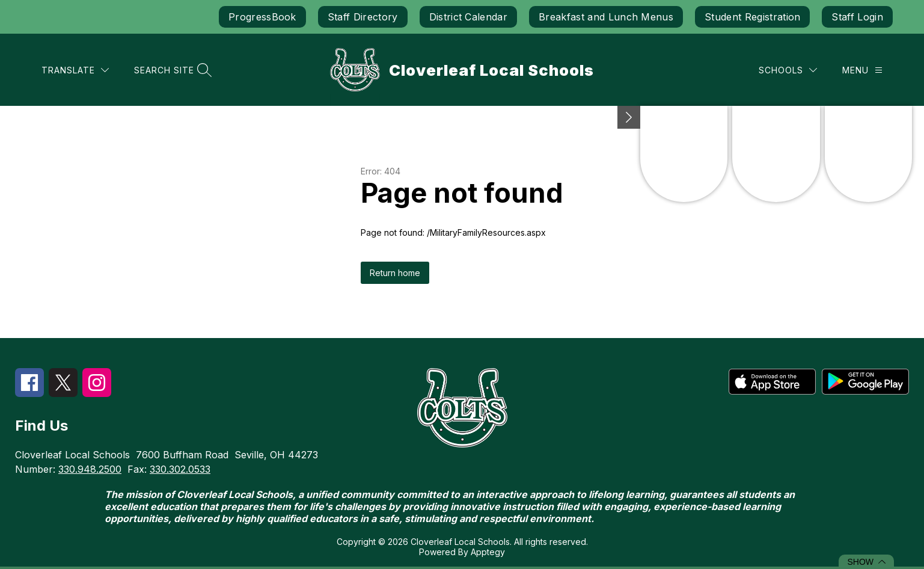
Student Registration (752, 17)
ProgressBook (262, 17)
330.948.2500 (90, 469)
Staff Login (857, 17)
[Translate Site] (75, 70)
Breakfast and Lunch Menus (606, 17)
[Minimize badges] (629, 117)
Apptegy (488, 552)
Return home (395, 273)
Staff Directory (363, 17)
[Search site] (171, 70)
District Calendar (468, 17)
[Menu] (862, 70)
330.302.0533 (180, 469)
